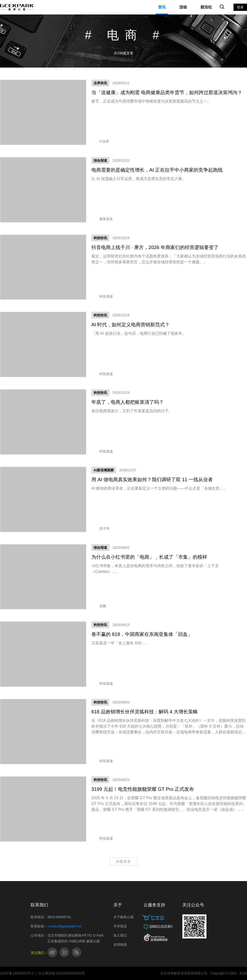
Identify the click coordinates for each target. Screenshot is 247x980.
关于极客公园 (123, 917)
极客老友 (102, 219)
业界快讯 (100, 83)
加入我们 (120, 935)
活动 (183, 7)
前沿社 (206, 7)
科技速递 (102, 296)
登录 (240, 7)
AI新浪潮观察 (104, 470)
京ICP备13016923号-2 (17, 973)
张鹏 (99, 606)
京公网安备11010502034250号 (62, 973)
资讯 (162, 7)
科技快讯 (100, 238)
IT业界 (100, 141)
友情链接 (120, 945)
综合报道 (100, 160)
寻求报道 (120, 926)
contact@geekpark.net (64, 926)
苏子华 (100, 528)
